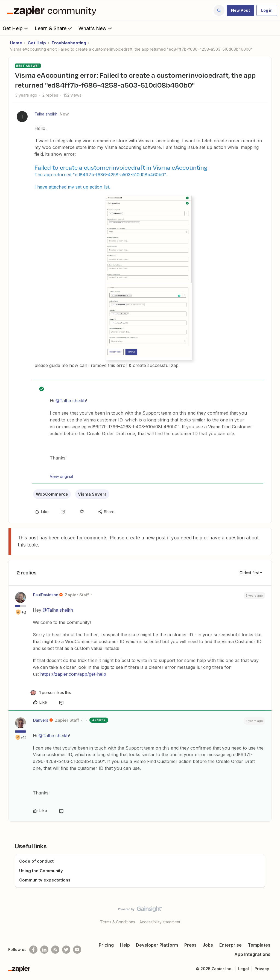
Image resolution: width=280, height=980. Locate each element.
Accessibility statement (160, 922)
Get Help (16, 28)
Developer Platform (157, 945)
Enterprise (231, 945)
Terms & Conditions (118, 922)
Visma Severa (92, 494)
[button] (240, 10)
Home (16, 43)
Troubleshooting (69, 43)
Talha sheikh (46, 114)
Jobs (208, 945)
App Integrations (252, 954)
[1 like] (51, 693)
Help (125, 945)
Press (190, 945)
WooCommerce (52, 494)
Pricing (106, 945)
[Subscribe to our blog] (55, 950)
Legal (243, 969)
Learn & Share (54, 28)
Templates (259, 945)
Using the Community (41, 871)
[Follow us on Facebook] (33, 950)
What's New (96, 28)
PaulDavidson (46, 595)
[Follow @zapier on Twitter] (66, 950)
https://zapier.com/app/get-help (73, 674)
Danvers (41, 720)
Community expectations (45, 880)
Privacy (262, 969)
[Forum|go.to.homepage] (53, 10)
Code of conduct (36, 861)
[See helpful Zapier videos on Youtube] (77, 950)
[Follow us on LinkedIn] (44, 950)
